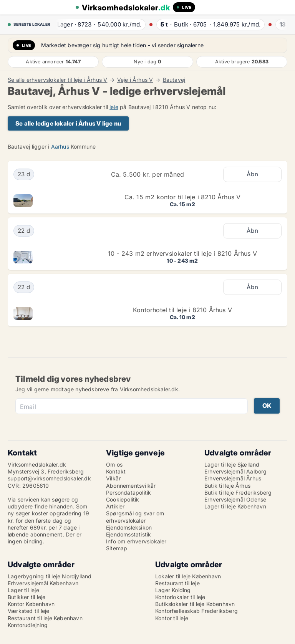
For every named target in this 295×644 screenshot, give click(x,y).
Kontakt (116, 471)
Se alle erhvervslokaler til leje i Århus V (57, 80)
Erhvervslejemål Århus (233, 478)
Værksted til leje (28, 611)
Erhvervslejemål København (43, 583)
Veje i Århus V (135, 80)
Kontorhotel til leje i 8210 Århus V (182, 310)
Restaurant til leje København (45, 618)
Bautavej (174, 80)
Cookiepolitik (123, 499)
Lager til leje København (235, 506)
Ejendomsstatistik (128, 534)
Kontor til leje (172, 618)
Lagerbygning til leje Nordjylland (50, 576)
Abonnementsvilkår (131, 486)
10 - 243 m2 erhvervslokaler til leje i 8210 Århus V (182, 253)
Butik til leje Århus (227, 486)
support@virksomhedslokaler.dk (49, 478)
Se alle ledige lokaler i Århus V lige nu (68, 123)
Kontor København (31, 604)
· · (97, 24)
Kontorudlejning (28, 625)
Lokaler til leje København (188, 576)
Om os (114, 464)
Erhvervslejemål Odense (235, 499)
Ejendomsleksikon (129, 527)
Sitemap (117, 548)
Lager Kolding (173, 590)
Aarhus (60, 147)
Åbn (252, 174)
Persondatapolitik (128, 493)
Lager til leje (23, 590)
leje (114, 107)
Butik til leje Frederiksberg (238, 493)
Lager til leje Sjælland (232, 464)
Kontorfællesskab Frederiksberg (196, 611)
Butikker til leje (27, 597)
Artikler (115, 506)
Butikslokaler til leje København (195, 604)
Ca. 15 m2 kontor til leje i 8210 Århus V (183, 197)
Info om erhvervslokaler (136, 541)
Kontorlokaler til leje (180, 597)
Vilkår (113, 478)
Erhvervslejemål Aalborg (236, 471)
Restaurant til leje (177, 583)
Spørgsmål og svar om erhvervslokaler (135, 517)
